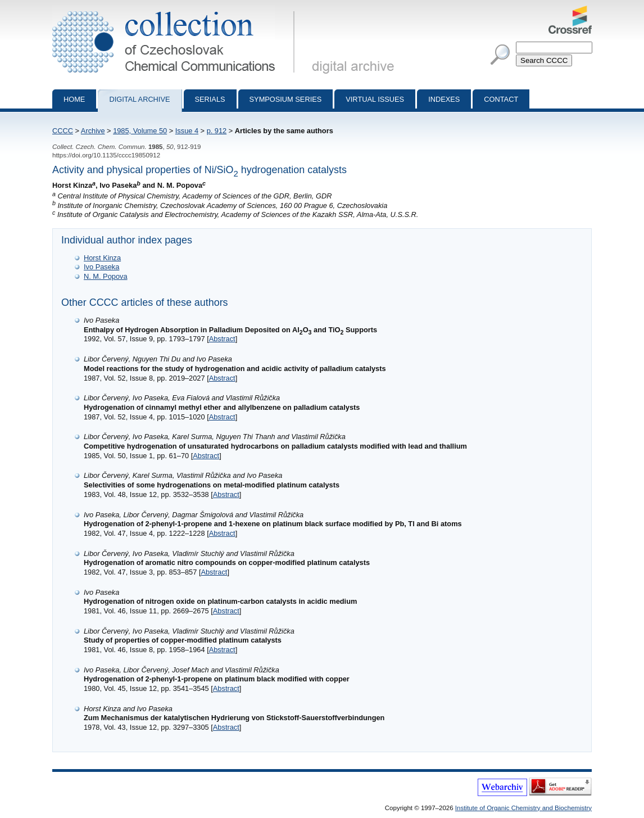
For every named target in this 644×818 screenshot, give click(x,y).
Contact (501, 99)
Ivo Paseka (101, 267)
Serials (210, 99)
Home (74, 99)
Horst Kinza (102, 258)
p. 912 (217, 131)
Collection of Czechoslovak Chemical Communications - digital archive (176, 10)
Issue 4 (187, 131)
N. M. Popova (106, 276)
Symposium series (286, 99)
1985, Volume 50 (140, 131)
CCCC (63, 131)
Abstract (222, 339)
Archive (93, 131)
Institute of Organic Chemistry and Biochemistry (523, 808)
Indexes (444, 99)
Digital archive (139, 99)
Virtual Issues (375, 99)
